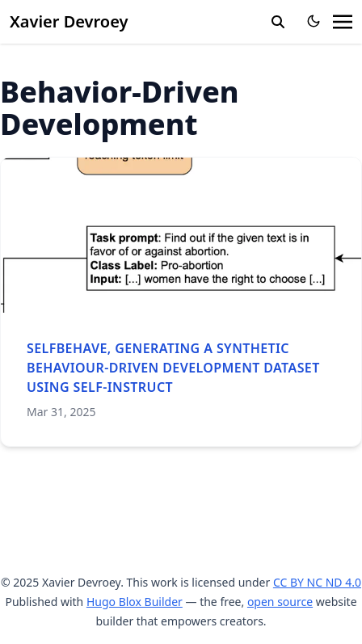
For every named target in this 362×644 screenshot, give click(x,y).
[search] (278, 22)
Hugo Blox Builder (135, 602)
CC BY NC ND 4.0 (317, 582)
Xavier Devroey (69, 21)
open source (280, 602)
